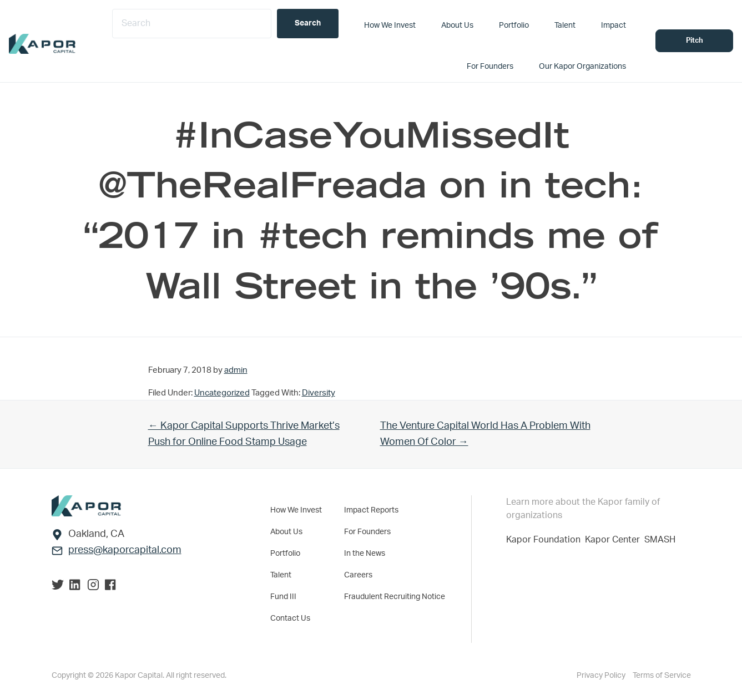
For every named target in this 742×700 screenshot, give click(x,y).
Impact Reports (371, 510)
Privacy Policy (602, 676)
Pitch (695, 41)
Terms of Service (662, 676)
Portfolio (285, 554)
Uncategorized (222, 393)
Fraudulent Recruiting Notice (395, 597)
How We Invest (296, 510)
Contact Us (290, 618)
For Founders (367, 532)
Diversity (319, 393)
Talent (281, 575)
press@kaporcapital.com (125, 550)
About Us (286, 532)
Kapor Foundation (546, 540)
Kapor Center (615, 540)
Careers (358, 575)
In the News (365, 554)
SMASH (660, 540)
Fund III (283, 597)
